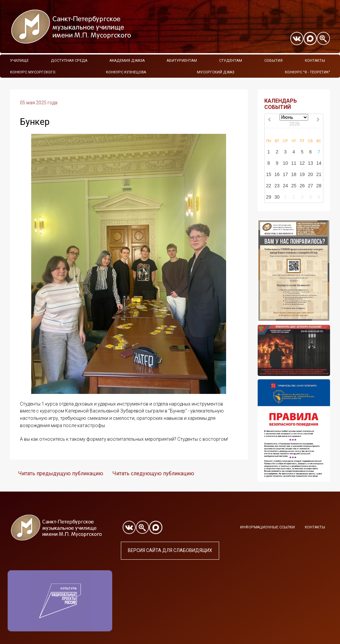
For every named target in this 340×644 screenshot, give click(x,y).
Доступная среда (69, 61)
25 (294, 186)
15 (269, 174)
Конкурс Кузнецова (126, 72)
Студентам (231, 61)
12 (302, 163)
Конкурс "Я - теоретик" (307, 72)
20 (310, 174)
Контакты (315, 61)
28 (319, 186)
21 (319, 174)
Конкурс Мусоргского (33, 72)
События (273, 61)
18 (294, 174)
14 (319, 163)
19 (302, 174)
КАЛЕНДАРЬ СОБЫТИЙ (281, 104)
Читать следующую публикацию (153, 473)
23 (277, 186)
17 (286, 174)
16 (277, 174)
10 (286, 163)
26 (302, 186)
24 (286, 186)
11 (294, 163)
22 (269, 186)
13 (310, 163)
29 (269, 197)
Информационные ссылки (267, 527)
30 (277, 197)
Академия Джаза (127, 61)
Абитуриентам (182, 61)
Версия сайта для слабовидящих (170, 550)
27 (310, 186)
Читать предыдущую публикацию (61, 473)
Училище (19, 61)
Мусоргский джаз (216, 72)
